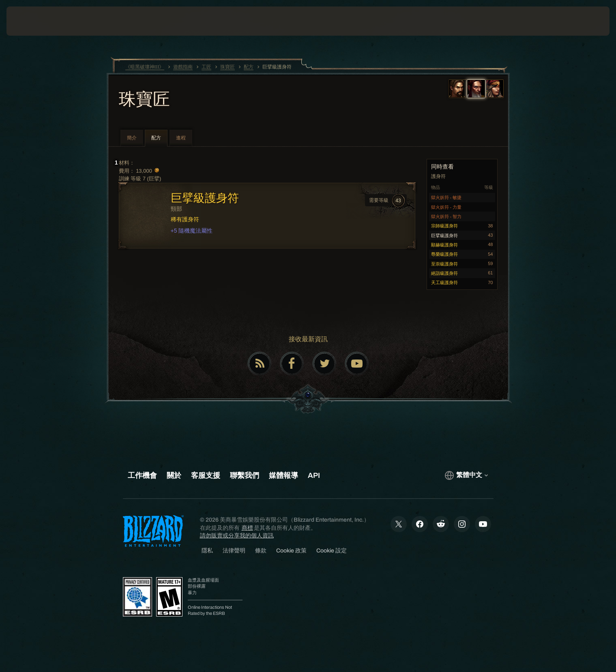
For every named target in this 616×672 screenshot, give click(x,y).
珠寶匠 (144, 100)
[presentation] (36, 21)
